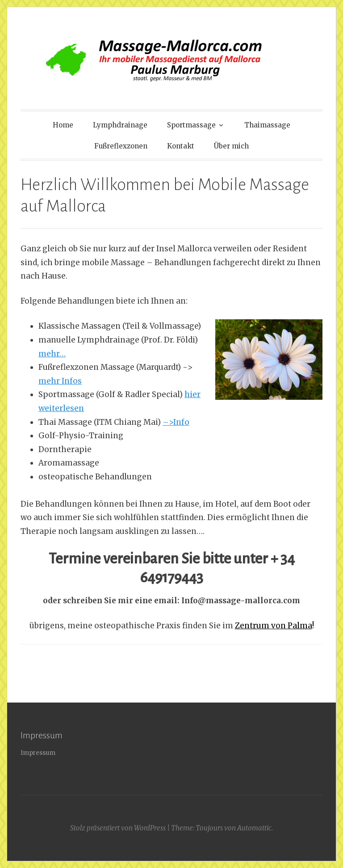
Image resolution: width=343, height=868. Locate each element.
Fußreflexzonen (121, 146)
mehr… (52, 354)
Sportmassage (191, 125)
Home (63, 125)
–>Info (176, 422)
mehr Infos (60, 381)
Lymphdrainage (120, 125)
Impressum (38, 753)
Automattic (254, 828)
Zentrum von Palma (274, 626)
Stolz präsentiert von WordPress (118, 828)
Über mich (231, 146)
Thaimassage (267, 125)
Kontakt (181, 146)
